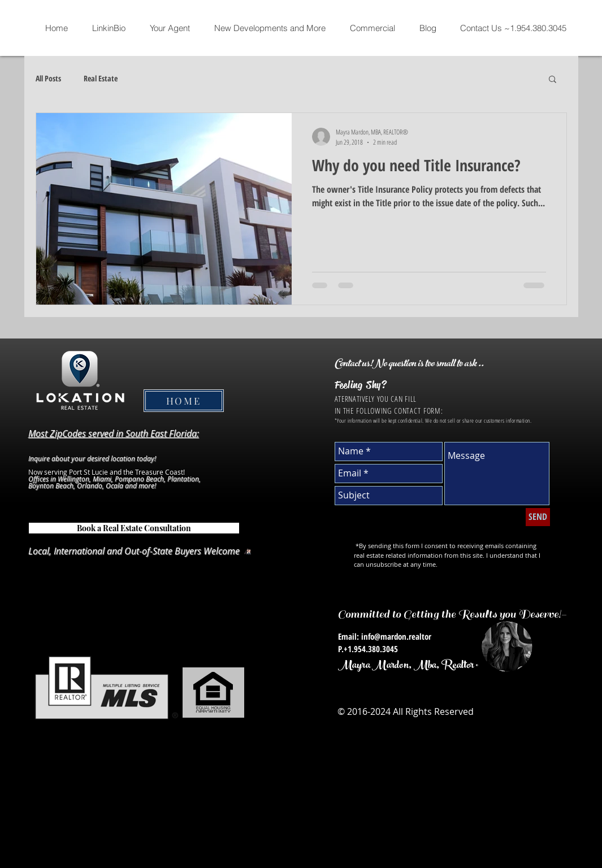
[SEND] (538, 517)
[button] (553, 80)
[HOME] (184, 401)
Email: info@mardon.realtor (385, 636)
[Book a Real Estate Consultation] (134, 528)
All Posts (48, 78)
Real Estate (101, 78)
